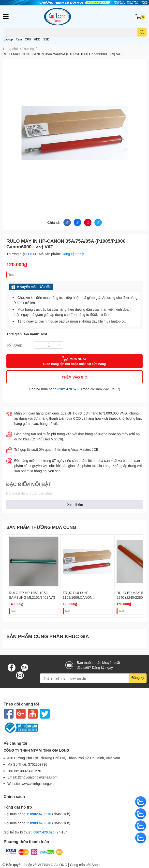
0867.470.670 (45, 832)
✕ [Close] (146, 3)
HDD (37, 39)
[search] (142, 32)
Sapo (96, 865)
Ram (19, 39)
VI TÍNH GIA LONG (52, 865)
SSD (46, 39)
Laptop (8, 39)
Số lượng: (14, 345)
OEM (32, 254)
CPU (28, 39)
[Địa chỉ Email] (93, 678)
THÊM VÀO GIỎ (74, 377)
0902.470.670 (68, 389)
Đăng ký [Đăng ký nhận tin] (138, 678)
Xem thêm (75, 504)
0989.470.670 (41, 823)
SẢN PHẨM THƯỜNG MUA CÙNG (41, 527)
